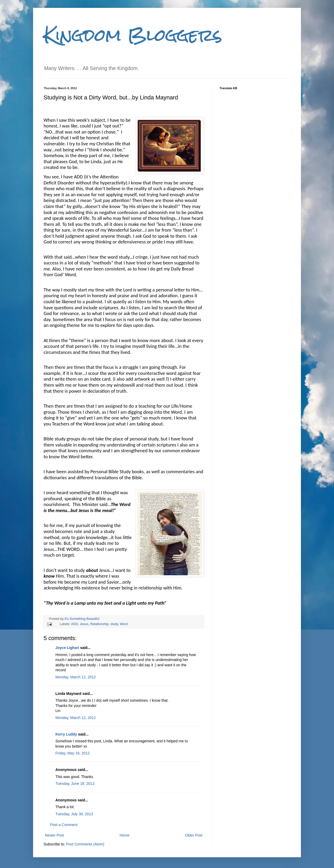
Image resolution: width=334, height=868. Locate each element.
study (114, 624)
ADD (74, 624)
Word (124, 624)
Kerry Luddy (66, 734)
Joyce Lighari (67, 648)
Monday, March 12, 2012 (76, 677)
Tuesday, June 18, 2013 (75, 784)
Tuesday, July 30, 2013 (74, 814)
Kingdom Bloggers (133, 35)
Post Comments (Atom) (85, 844)
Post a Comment (64, 825)
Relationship (99, 624)
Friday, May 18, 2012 (72, 753)
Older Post (194, 835)
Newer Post (54, 835)
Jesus (84, 624)
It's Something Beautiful (82, 619)
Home (124, 835)
